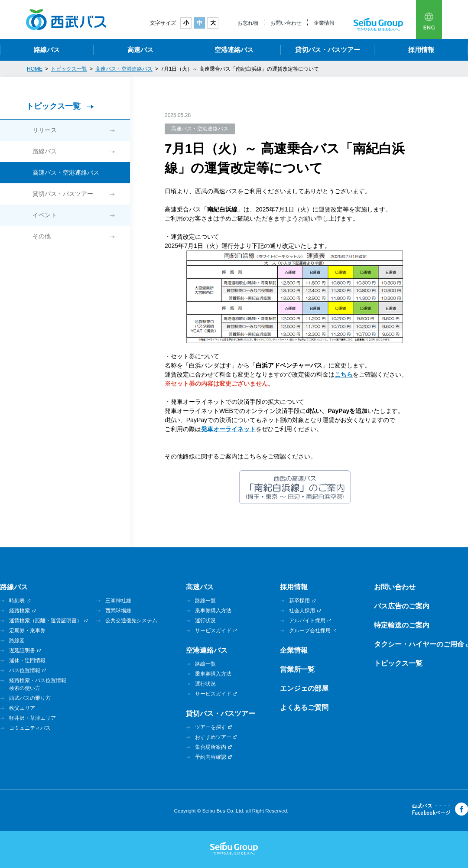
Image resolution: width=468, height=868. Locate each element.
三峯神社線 (118, 601)
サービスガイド (213, 631)
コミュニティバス (30, 728)
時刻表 (17, 601)
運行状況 (205, 621)
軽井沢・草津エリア (32, 718)
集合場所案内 (211, 747)
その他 (42, 236)
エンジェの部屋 (304, 688)
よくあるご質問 (304, 707)
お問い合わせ (286, 23)
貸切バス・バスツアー (328, 50)
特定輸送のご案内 (402, 625)
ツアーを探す (211, 727)
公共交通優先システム (131, 621)
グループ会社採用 (310, 631)
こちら (344, 374)
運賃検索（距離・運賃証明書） (45, 621)
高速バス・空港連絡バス (66, 172)
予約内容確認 (211, 757)
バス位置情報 (25, 670)
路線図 (17, 640)
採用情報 (421, 50)
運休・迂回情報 (27, 660)
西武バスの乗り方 (30, 698)
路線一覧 (205, 601)
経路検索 (19, 611)
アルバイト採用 (307, 621)
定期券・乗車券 (27, 631)
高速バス (140, 50)
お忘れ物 (248, 23)
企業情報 (324, 23)
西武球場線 (118, 611)
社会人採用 (302, 611)
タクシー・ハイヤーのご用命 (419, 644)
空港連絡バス (234, 50)
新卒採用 (299, 601)
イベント (45, 215)
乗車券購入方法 (213, 611)
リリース (45, 130)
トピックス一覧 (53, 106)
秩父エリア (22, 708)
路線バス (47, 50)
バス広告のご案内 (402, 606)
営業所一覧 (297, 669)
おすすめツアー (213, 737)
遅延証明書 (22, 650)
